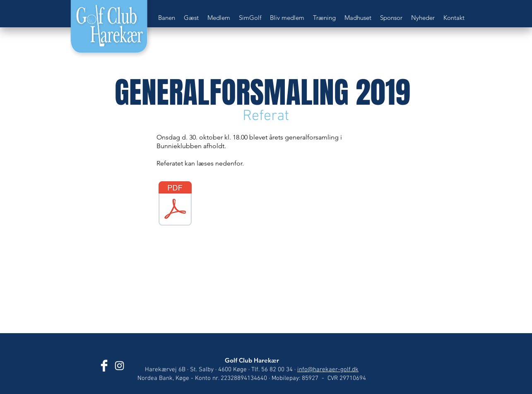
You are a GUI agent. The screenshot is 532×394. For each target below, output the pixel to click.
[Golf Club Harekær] (104, 366)
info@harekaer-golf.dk (328, 370)
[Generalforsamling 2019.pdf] (175, 204)
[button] (167, 18)
